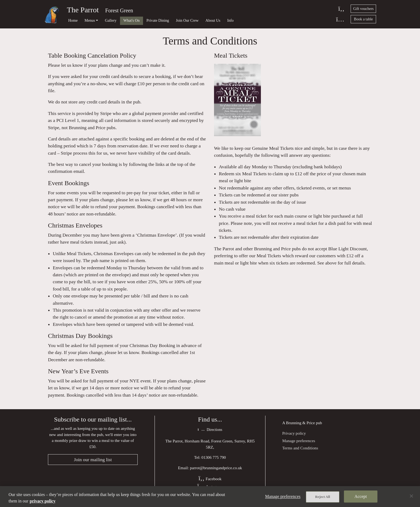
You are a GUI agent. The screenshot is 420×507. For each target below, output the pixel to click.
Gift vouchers (363, 9)
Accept (361, 496)
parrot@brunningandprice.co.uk (216, 468)
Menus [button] (90, 20)
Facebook (210, 479)
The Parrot (83, 10)
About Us (213, 20)
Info (230, 20)
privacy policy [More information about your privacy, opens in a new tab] (43, 501)
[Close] (411, 496)
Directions (210, 430)
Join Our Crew (187, 20)
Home (73, 20)
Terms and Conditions (300, 448)
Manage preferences (299, 441)
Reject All (323, 497)
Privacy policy (294, 433)
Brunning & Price (301, 423)
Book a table (363, 19)
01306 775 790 (214, 457)
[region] (210, 497)
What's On (132, 20)
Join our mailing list (93, 460)
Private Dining (158, 20)
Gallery (111, 20)
